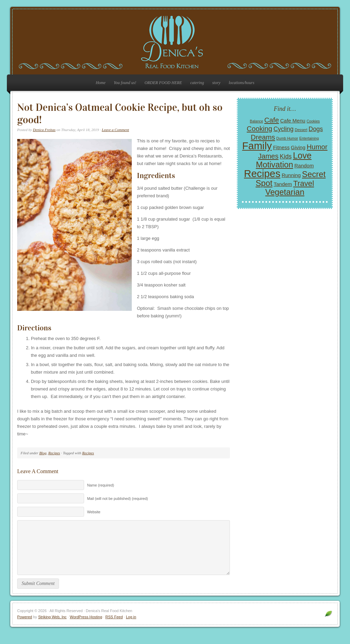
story (216, 83)
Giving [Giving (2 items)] (298, 147)
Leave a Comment (115, 130)
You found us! (125, 83)
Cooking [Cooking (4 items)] (259, 129)
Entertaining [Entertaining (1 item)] (309, 138)
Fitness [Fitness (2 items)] (281, 147)
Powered (25, 627)
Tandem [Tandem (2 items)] (283, 184)
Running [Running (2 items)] (291, 175)
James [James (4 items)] (268, 156)
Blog (43, 453)
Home (101, 83)
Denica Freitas (44, 130)
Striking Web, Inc (52, 627)
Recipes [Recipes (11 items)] (262, 173)
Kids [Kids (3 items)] (286, 156)
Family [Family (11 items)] (257, 146)
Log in (131, 627)
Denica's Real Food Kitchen (175, 42)
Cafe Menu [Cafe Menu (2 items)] (293, 121)
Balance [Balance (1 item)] (256, 121)
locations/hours (241, 83)
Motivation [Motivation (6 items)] (275, 165)
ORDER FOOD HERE (163, 83)
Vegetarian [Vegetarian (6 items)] (285, 192)
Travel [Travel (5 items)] (304, 183)
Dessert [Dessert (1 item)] (301, 130)
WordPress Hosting (86, 627)
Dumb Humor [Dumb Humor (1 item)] (287, 138)
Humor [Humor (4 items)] (317, 147)
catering (197, 83)
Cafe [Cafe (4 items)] (272, 120)
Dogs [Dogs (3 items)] (316, 129)
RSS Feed (114, 627)
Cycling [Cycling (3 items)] (283, 129)
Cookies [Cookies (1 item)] (313, 121)
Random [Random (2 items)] (304, 166)
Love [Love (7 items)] (302, 155)
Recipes (54, 453)
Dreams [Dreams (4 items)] (263, 137)
